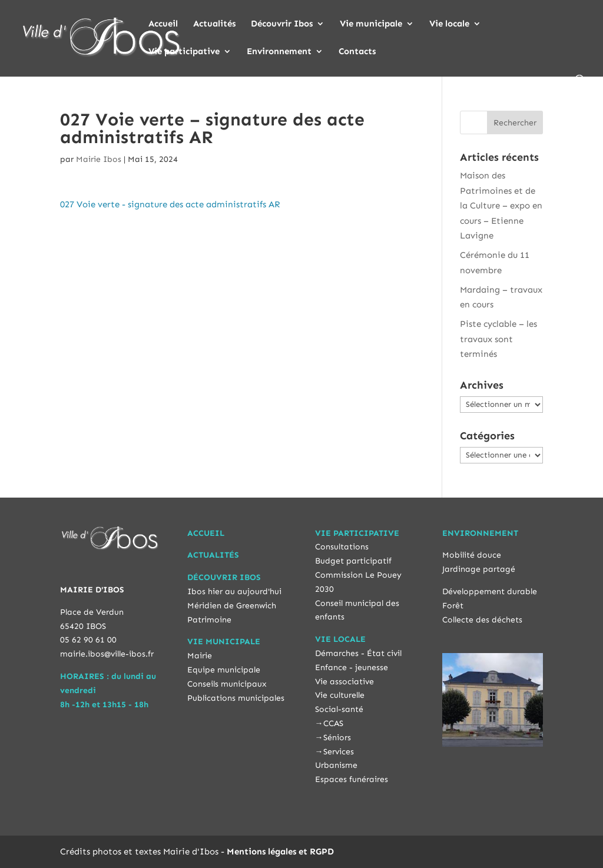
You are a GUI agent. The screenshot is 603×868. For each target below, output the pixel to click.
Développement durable (490, 592)
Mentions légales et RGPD (280, 852)
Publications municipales (236, 698)
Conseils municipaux (227, 684)
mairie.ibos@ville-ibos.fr (107, 654)
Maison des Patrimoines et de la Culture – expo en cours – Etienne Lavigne (501, 206)
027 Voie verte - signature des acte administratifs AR (170, 204)
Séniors (337, 738)
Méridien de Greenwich (232, 606)
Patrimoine (209, 620)
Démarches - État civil (358, 653)
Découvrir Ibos (282, 24)
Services (339, 752)
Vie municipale (371, 24)
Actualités (214, 24)
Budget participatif (353, 561)
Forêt (453, 606)
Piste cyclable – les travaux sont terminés (498, 339)
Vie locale (449, 24)
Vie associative (344, 682)
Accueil (163, 24)
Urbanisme (336, 765)
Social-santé (339, 709)
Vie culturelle (340, 695)
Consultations (342, 547)
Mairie (200, 656)
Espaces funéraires (352, 779)
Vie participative (184, 52)
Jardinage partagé (479, 569)
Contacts (357, 52)
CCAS (333, 723)
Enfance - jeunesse (352, 667)
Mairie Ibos (99, 159)
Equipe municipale (224, 670)
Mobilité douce (472, 555)
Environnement (279, 52)
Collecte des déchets (482, 620)
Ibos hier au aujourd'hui (234, 592)
